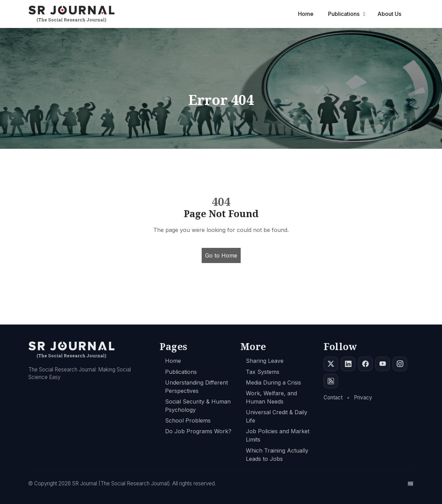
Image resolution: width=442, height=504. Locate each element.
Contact (333, 398)
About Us (390, 14)
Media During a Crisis (273, 382)
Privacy (363, 398)
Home (307, 14)
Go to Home (221, 255)
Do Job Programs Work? (198, 431)
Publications (344, 14)
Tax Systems (263, 372)
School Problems (188, 420)
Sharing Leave (265, 361)
